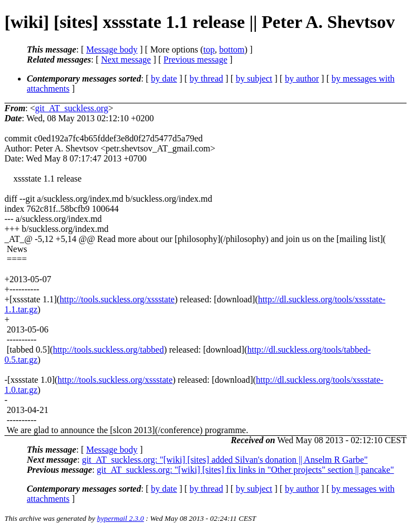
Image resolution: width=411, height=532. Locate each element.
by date (164, 79)
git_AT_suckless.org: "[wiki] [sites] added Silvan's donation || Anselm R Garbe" (225, 460)
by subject (254, 79)
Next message (126, 60)
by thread (207, 79)
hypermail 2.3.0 (121, 518)
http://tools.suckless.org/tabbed (109, 350)
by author (302, 79)
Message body (112, 49)
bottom (231, 49)
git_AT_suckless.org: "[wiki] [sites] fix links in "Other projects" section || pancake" (245, 470)
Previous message (195, 60)
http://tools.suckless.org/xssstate (117, 299)
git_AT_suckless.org (72, 108)
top (209, 49)
